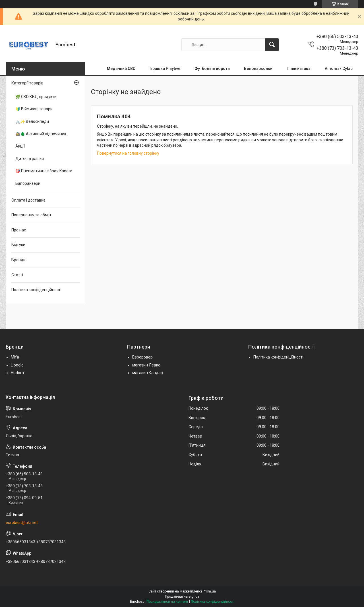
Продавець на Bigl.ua (182, 596)
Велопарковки (258, 69)
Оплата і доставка (28, 200)
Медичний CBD (121, 69)
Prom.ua (209, 591)
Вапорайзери (28, 183)
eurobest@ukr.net (22, 523)
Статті (17, 275)
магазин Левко (146, 365)
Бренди (18, 260)
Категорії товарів (27, 83)
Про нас (19, 230)
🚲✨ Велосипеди (32, 121)
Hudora (17, 373)
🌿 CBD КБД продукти (36, 97)
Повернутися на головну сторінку (128, 153)
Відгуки (18, 245)
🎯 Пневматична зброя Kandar (44, 171)
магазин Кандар (148, 373)
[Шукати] (272, 45)
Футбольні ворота (212, 69)
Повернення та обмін (31, 215)
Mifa (15, 357)
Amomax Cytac (339, 69)
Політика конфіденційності (36, 290)
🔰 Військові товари (34, 109)
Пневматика (299, 69)
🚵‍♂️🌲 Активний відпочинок (41, 134)
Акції (20, 146)
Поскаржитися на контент (167, 602)
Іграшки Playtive (165, 69)
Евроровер (142, 357)
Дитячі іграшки (30, 159)
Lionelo (17, 365)
